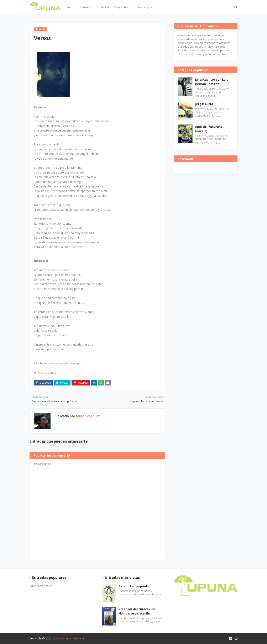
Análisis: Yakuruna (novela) (209, 129)
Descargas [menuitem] (144, 7)
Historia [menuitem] (103, 7)
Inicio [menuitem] (71, 7)
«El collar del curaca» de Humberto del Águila (137, 611)
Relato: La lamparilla (134, 586)
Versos (52, 373)
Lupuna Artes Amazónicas (68, 638)
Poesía (42, 373)
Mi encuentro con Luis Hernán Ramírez (212, 82)
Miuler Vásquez (88, 416)
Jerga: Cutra (204, 104)
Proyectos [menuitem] (121, 7)
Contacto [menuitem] (86, 7)
